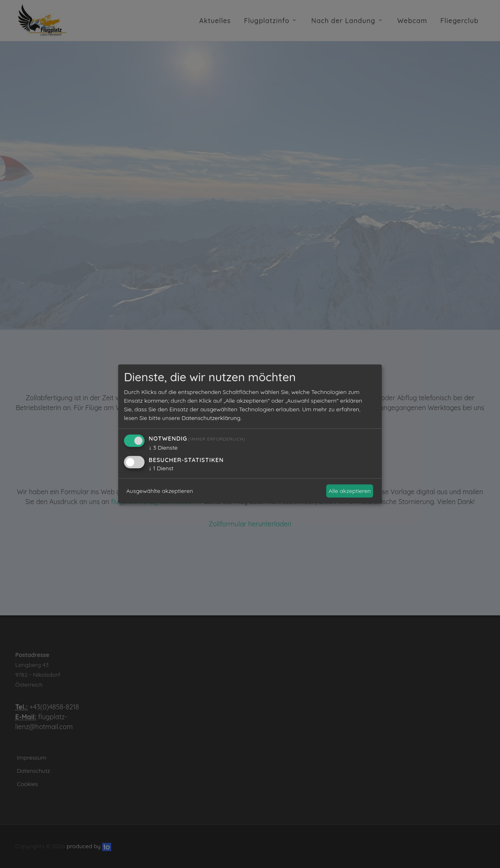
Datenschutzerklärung (211, 418)
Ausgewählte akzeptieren (160, 491)
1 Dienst (161, 469)
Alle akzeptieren (350, 491)
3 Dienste (163, 448)
